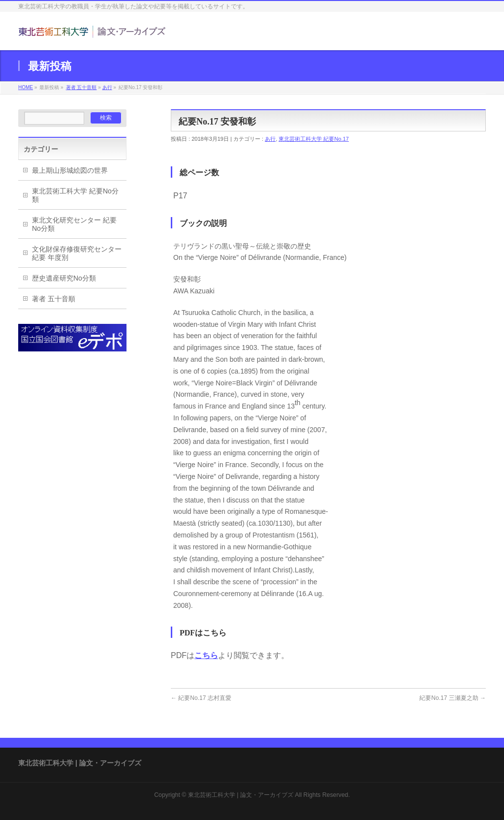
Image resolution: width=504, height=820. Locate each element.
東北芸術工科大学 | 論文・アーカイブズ (241, 795)
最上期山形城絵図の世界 (70, 170)
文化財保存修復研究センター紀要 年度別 (77, 253)
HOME (26, 87)
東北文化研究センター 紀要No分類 (74, 224)
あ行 (107, 87)
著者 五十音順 (81, 87)
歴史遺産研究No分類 (64, 278)
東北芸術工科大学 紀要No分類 (75, 195)
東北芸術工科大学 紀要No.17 (314, 139)
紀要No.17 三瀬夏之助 (453, 698)
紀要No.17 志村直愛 (201, 698)
